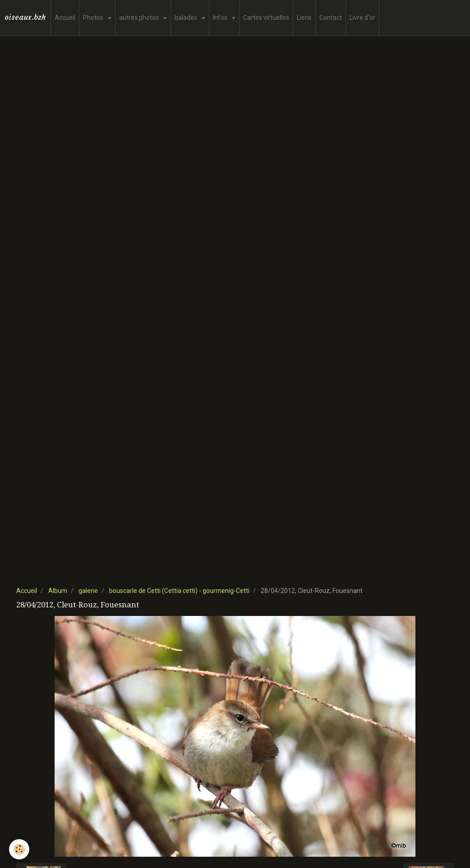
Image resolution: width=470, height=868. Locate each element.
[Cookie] (19, 849)
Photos (94, 18)
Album (58, 591)
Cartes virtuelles (266, 18)
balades (187, 18)
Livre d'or (362, 18)
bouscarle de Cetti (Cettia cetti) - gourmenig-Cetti (179, 591)
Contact (331, 18)
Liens (304, 18)
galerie (88, 591)
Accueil (65, 18)
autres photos (140, 18)
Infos (221, 18)
